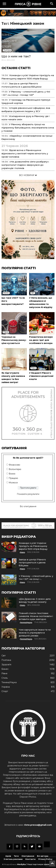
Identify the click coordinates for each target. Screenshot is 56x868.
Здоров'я (9, 41)
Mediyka (21, 864)
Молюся (13, 483)
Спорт (7, 47)
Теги (16, 856)
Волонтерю (15, 469)
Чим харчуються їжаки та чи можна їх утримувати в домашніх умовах (35, 633)
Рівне (6, 23)
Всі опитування (28, 506)
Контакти (30, 859)
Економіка (10, 53)
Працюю (13, 478)
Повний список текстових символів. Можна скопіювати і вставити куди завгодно (36, 616)
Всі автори (43, 856)
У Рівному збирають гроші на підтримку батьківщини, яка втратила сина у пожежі (28, 128)
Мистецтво (11, 82)
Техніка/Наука (13, 70)
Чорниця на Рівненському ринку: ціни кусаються (14, 340)
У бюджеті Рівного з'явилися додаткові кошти (41, 376)
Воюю (12, 474)
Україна (8, 17)
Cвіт (5, 11)
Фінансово (14, 465)
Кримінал (9, 59)
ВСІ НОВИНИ (28, 175)
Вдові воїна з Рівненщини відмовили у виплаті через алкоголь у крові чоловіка (25, 153)
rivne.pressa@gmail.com (38, 825)
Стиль (7, 65)
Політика (9, 29)
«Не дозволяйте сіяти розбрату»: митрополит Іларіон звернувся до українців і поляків (25, 165)
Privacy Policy (45, 859)
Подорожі (10, 88)
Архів (8, 856)
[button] (52, 4)
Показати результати (28, 494)
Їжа (5, 76)
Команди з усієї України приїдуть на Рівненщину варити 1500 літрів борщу (33, 546)
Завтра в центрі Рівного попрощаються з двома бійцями (32, 563)
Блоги (7, 94)
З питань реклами (13, 859)
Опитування (28, 856)
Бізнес (7, 35)
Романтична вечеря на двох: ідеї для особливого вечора (41, 340)
